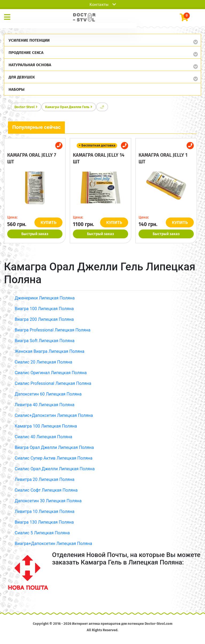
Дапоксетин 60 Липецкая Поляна (48, 394)
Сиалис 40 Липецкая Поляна (43, 437)
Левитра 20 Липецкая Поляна (45, 479)
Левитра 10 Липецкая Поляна (45, 511)
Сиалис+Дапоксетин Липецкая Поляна (54, 415)
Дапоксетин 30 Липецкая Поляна (48, 501)
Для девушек (22, 77)
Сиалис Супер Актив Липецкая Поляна (54, 458)
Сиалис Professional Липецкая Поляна (53, 383)
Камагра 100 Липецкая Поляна (46, 426)
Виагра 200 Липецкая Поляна (44, 319)
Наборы (17, 89)
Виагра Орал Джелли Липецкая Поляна (54, 447)
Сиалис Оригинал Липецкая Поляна (51, 373)
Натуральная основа (30, 65)
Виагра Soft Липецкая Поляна (45, 341)
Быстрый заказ (35, 234)
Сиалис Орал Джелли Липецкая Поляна (55, 469)
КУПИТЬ (48, 222)
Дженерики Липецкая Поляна (45, 298)
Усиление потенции (29, 40)
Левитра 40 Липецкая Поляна (45, 405)
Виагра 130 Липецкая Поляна (44, 522)
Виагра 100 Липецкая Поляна (44, 309)
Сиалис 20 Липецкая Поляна (43, 362)
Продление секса (26, 53)
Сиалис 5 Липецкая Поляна (42, 533)
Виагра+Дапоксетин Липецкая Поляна (53, 544)
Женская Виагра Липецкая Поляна (50, 351)
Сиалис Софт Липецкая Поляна (46, 490)
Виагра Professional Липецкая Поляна (53, 330)
